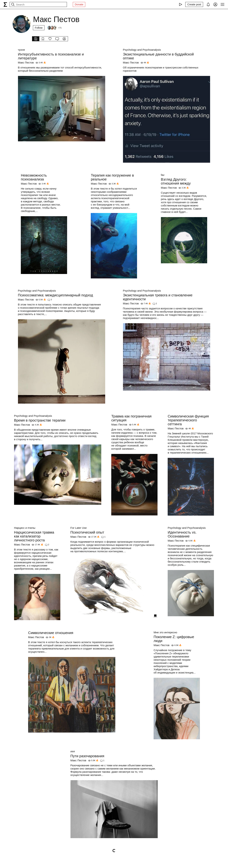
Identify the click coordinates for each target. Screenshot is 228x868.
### (73, 751)
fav (163, 175)
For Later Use (78, 528)
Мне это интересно (165, 632)
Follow (39, 28)
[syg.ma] (5, 4)
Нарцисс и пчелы (25, 528)
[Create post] (194, 4)
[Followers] (54, 28)
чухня (21, 50)
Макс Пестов (26, 62)
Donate (79, 4)
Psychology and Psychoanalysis (142, 50)
